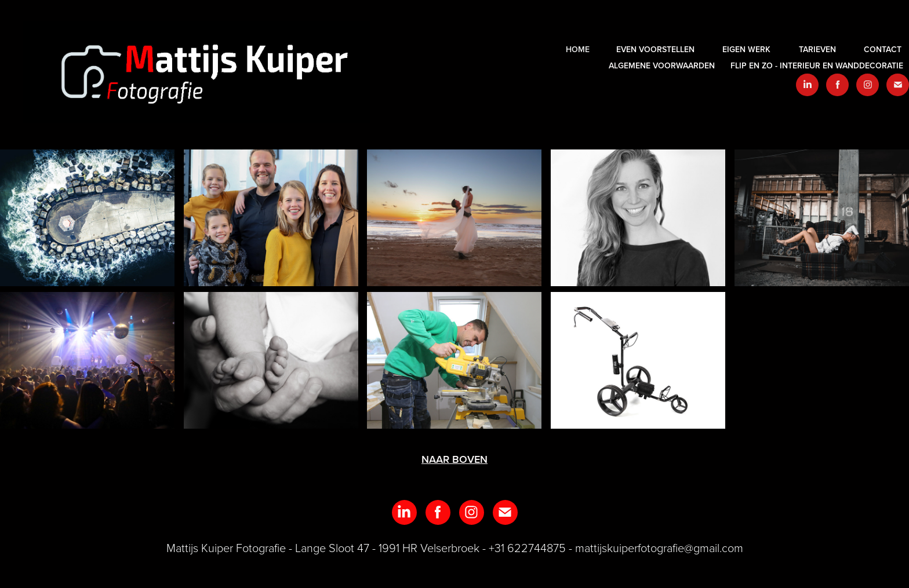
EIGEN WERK (746, 49)
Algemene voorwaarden (662, 65)
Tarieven (817, 49)
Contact (883, 49)
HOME (578, 49)
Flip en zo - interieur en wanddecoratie (817, 65)
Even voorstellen (655, 49)
